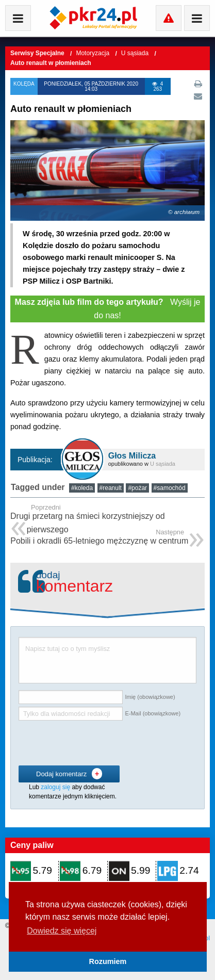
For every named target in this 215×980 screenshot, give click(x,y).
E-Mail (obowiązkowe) (153, 713)
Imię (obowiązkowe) (150, 697)
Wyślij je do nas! (108, 309)
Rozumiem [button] (108, 961)
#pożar (137, 488)
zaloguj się (55, 787)
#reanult (111, 488)
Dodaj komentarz (69, 774)
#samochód (170, 488)
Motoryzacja (93, 53)
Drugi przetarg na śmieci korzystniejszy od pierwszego (107, 520)
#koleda (82, 488)
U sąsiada (136, 53)
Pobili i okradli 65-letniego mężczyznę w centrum (99, 538)
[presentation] (97, 743)
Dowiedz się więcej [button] (62, 931)
